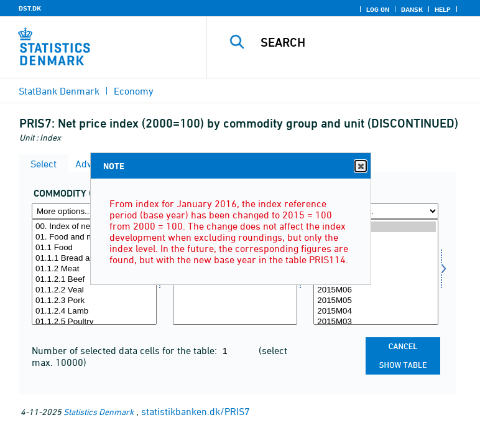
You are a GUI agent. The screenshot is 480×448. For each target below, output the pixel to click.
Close (360, 166)
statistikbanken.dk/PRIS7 (196, 411)
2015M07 (376, 280)
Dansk (412, 9)
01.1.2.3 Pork (94, 301)
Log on (378, 9)
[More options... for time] (376, 211)
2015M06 (376, 290)
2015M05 (376, 301)
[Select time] (376, 272)
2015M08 (376, 269)
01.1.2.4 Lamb (94, 311)
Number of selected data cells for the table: (126, 350)
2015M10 (376, 248)
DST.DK (30, 8)
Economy (134, 91)
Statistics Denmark (99, 412)
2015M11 (376, 237)
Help (443, 9)
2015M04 (376, 311)
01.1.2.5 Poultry (94, 322)
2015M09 (376, 259)
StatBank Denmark (59, 91)
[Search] (363, 42)
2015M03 (376, 322)
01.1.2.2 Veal (94, 290)
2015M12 (376, 227)
